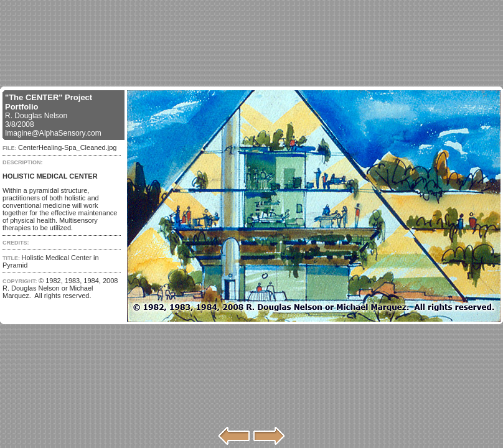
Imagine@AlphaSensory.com (53, 133)
